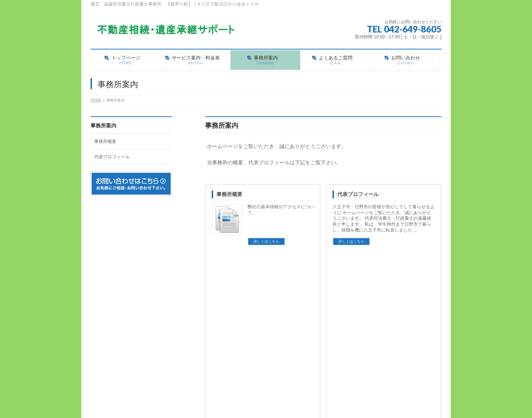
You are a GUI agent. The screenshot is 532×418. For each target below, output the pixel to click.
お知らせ (368, 322)
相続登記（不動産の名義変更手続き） (278, 332)
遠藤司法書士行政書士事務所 (258, 395)
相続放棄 (251, 346)
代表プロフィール (358, 194)
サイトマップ (165, 298)
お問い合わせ (256, 372)
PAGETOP (424, 278)
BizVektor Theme (266, 403)
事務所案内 (103, 126)
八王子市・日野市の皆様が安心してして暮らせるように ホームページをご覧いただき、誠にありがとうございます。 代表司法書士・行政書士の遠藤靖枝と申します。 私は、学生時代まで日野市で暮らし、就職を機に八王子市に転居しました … (383, 219)
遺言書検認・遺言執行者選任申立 (274, 361)
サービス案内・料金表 (265, 322)
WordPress (232, 403)
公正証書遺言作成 (259, 353)
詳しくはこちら (266, 241)
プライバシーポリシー (118, 298)
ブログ (208, 372)
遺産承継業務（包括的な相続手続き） (278, 339)
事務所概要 (229, 194)
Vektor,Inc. (301, 403)
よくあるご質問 (333, 322)
